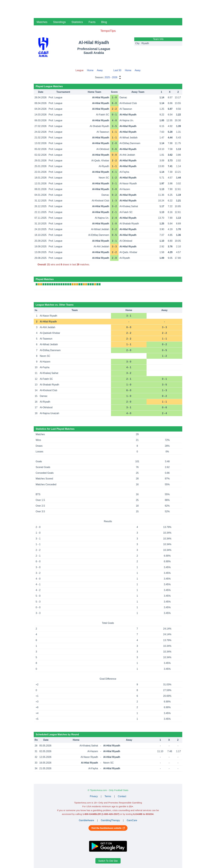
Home (90, 70)
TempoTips (108, 31)
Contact (122, 796)
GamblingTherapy (110, 820)
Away (100, 70)
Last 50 (117, 70)
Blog (104, 22)
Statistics (77, 22)
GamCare (132, 820)
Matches (42, 22)
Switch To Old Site (108, 861)
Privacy (94, 796)
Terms (108, 796)
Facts (92, 22)
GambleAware (86, 820)
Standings (59, 22)
